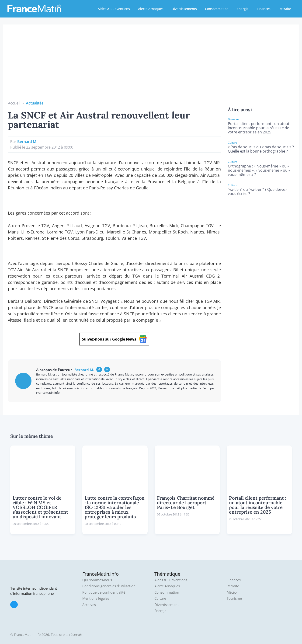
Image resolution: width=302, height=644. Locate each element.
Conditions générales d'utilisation (109, 586)
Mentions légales (96, 598)
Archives (89, 605)
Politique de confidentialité (104, 592)
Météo (232, 592)
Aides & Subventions (114, 9)
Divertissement (167, 605)
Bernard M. (27, 142)
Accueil (14, 103)
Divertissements (184, 9)
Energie (243, 9)
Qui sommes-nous (97, 580)
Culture (160, 598)
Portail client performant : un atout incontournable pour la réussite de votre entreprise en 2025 (259, 128)
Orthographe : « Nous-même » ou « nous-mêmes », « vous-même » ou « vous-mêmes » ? (259, 170)
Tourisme (234, 598)
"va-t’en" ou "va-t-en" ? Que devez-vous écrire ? (257, 191)
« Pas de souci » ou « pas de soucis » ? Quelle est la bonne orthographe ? (261, 149)
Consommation (217, 9)
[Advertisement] (151, 65)
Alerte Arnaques (151, 9)
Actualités (35, 103)
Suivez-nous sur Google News (114, 339)
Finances (264, 9)
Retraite (285, 9)
